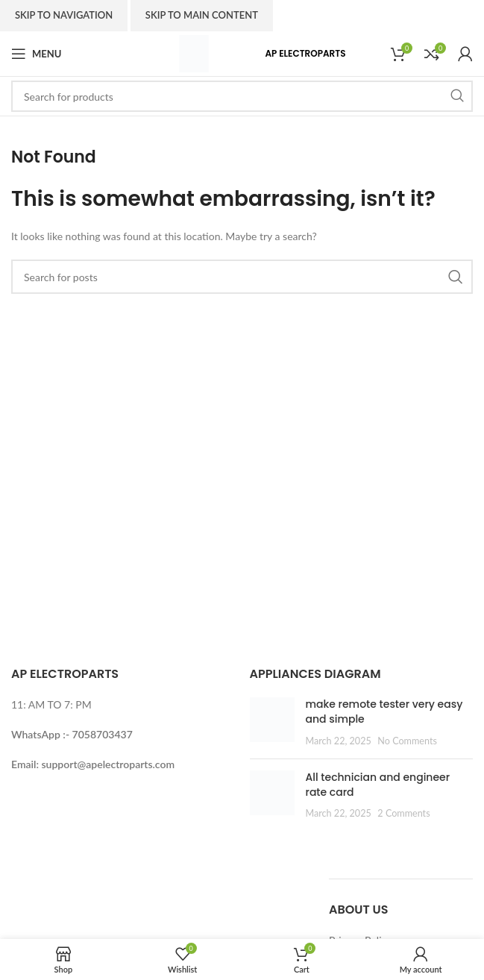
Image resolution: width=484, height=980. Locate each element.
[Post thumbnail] (272, 722)
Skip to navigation (64, 15)
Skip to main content (202, 15)
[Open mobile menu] (36, 54)
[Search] (242, 96)
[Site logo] (194, 53)
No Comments (407, 741)
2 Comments (403, 813)
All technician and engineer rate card (378, 785)
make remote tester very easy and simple (384, 712)
